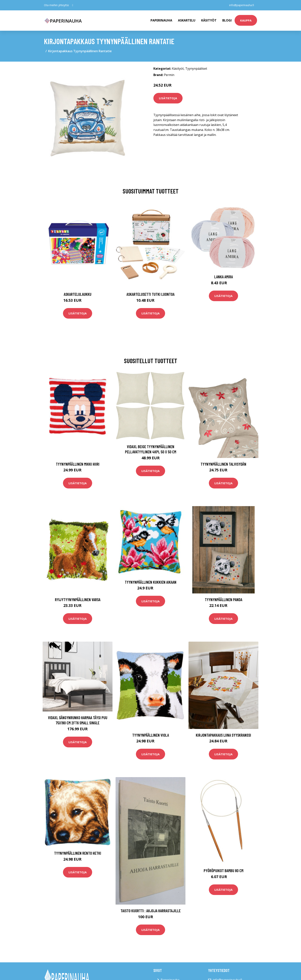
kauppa (246, 20)
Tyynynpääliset (196, 69)
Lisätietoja (168, 98)
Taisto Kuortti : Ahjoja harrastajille (151, 911)
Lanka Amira (224, 277)
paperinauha (161, 20)
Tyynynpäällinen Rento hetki (78, 853)
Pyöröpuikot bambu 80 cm (224, 871)
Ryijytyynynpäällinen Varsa (78, 599)
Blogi (227, 20)
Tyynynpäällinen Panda (224, 599)
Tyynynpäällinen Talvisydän (223, 464)
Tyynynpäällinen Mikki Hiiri (78, 464)
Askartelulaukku (78, 294)
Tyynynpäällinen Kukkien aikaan (151, 582)
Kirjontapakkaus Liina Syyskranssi (223, 735)
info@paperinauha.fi (242, 5)
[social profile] (73, 5)
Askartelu (187, 20)
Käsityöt (209, 20)
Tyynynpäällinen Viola (151, 735)
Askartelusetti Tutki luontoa (150, 294)
